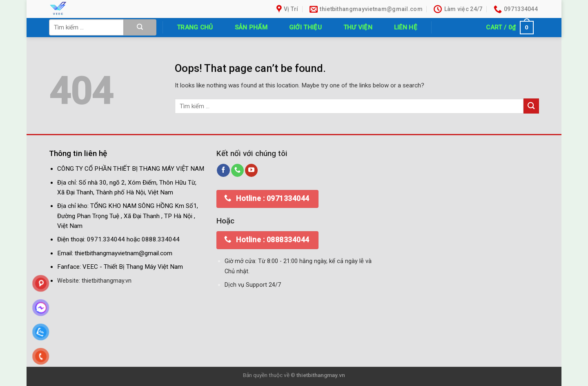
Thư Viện (358, 27)
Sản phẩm (251, 27)
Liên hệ (406, 27)
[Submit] (140, 27)
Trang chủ (195, 27)
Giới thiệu (305, 27)
